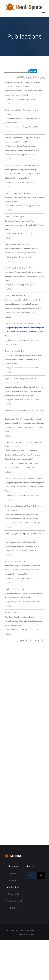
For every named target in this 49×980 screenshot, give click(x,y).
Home (13, 874)
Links (8, 344)
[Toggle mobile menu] (44, 13)
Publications (13, 887)
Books (13, 908)
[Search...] (32, 875)
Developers (13, 880)
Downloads (13, 894)
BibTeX (8, 103)
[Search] (41, 875)
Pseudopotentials (13, 901)
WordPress (30, 934)
